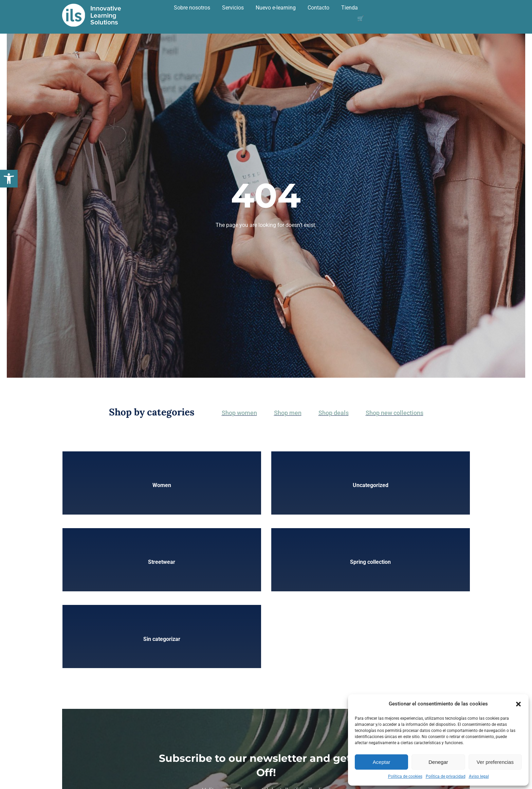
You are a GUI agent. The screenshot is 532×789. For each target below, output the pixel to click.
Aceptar (382, 762)
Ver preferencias (495, 762)
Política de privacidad (446, 776)
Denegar (438, 762)
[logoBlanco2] (91, 6)
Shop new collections (395, 413)
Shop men (288, 413)
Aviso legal (479, 776)
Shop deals (334, 413)
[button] (9, 179)
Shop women (239, 413)
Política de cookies (405, 776)
